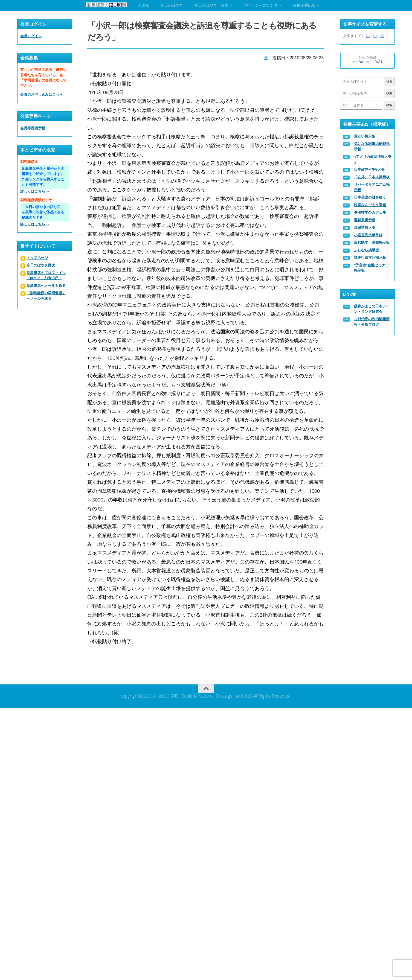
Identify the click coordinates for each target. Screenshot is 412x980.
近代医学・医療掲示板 (372, 242)
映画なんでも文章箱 (370, 205)
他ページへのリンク (261, 5)
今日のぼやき (172, 5)
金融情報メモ (365, 227)
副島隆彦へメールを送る (46, 286)
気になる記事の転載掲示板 (372, 146)
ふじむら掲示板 (366, 250)
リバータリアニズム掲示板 (372, 187)
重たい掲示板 (365, 136)
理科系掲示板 (365, 220)
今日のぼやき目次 (41, 265)
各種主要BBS (304, 5)
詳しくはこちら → (35, 191)
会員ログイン (31, 36)
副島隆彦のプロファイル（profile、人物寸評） (46, 275)
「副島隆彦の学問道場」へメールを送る (46, 296)
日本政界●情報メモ (369, 169)
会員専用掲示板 (33, 128)
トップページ (37, 258)
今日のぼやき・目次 (211, 5)
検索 (389, 82)
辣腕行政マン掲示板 (370, 257)
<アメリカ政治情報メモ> (373, 159)
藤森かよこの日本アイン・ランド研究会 (372, 309)
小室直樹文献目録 (368, 235)
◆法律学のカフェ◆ (370, 212)
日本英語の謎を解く (370, 197)
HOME (144, 5)
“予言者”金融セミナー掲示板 (371, 268)
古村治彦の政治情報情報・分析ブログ (372, 322)
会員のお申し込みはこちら (42, 94)
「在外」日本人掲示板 (372, 177)
